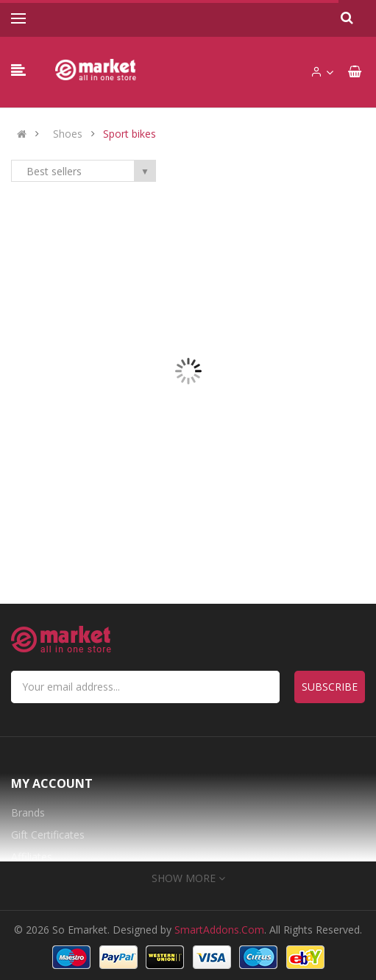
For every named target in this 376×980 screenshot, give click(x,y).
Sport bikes (130, 134)
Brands (28, 812)
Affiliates (32, 857)
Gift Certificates (48, 835)
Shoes (68, 134)
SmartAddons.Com (219, 930)
